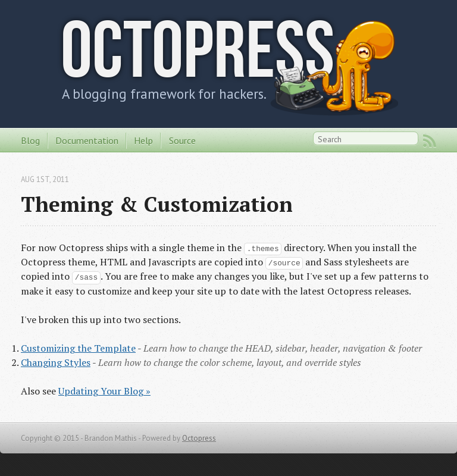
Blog (30, 140)
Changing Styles (56, 362)
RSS (430, 141)
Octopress (198, 49)
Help (143, 140)
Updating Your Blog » (104, 391)
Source (182, 140)
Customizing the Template (78, 348)
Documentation (87, 140)
